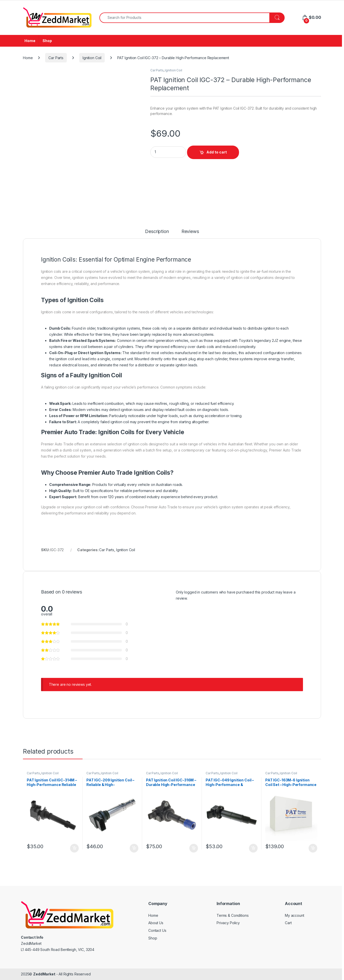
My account (295, 915)
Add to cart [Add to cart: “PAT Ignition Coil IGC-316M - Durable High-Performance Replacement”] (194, 848)
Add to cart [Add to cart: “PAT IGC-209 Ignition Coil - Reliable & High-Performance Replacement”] (134, 848)
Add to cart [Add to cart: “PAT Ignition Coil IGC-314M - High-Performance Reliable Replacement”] (74, 848)
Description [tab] (157, 232)
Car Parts (56, 58)
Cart (288, 923)
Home (30, 41)
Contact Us (157, 930)
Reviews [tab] (190, 232)
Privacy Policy (228, 923)
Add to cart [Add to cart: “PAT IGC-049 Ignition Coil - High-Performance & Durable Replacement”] (253, 848)
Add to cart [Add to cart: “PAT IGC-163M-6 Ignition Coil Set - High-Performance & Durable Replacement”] (313, 848)
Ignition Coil (92, 58)
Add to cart (217, 152)
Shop (47, 41)
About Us (156, 923)
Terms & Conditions (233, 915)
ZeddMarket (44, 974)
